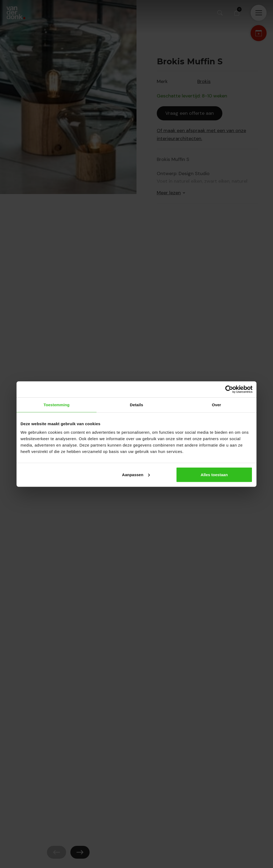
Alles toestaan (214, 474)
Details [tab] (136, 405)
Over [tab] (217, 405)
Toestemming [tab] (57, 405)
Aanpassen (136, 474)
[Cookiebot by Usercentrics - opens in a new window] (229, 389)
